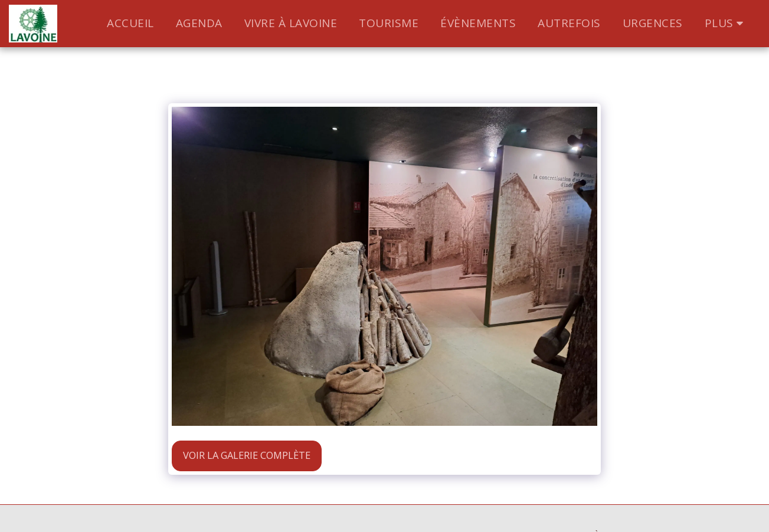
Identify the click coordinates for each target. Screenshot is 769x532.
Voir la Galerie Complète (247, 455)
